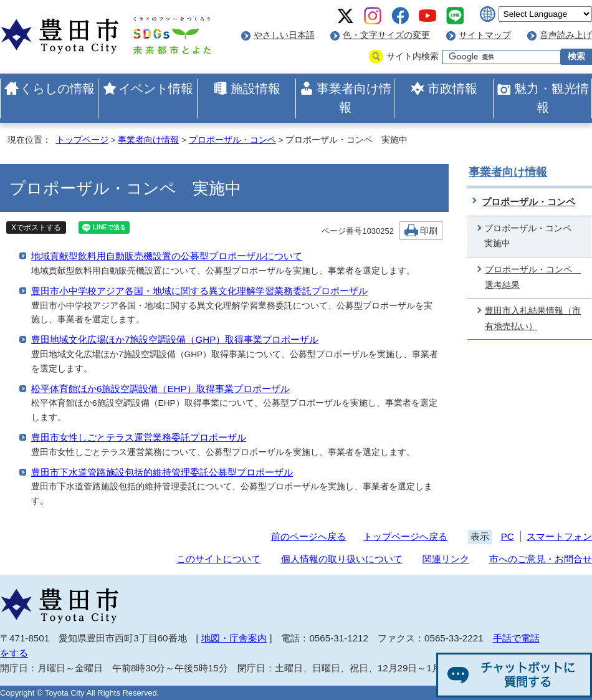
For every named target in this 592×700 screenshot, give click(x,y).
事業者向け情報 (354, 98)
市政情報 (452, 89)
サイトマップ (485, 35)
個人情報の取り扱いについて (342, 559)
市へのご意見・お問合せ (541, 559)
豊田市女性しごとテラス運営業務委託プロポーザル (139, 437)
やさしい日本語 (284, 35)
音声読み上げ (566, 35)
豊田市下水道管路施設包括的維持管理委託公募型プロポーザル (162, 472)
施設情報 (255, 89)
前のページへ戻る (308, 536)
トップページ (82, 140)
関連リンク (446, 559)
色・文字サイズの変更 (386, 35)
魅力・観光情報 (551, 98)
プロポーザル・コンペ (232, 140)
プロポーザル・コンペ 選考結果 (533, 277)
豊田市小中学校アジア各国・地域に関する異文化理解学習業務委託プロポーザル (199, 291)
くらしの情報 (57, 89)
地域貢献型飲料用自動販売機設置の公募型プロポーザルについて (167, 256)
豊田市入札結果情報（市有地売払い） (533, 319)
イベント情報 (156, 89)
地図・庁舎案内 (234, 638)
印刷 (429, 231)
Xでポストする (36, 228)
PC (508, 536)
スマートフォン (559, 536)
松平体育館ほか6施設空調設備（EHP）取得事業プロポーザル (160, 389)
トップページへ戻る (405, 536)
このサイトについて (218, 559)
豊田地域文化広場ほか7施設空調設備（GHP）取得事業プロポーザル (175, 339)
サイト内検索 (413, 56)
